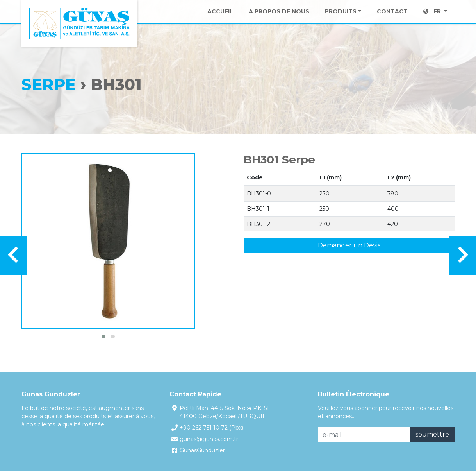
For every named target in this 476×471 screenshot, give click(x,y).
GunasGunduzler (202, 450)
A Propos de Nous (279, 20)
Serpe (49, 84)
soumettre (432, 434)
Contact (392, 20)
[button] (103, 337)
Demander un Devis (349, 245)
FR (433, 20)
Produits (341, 20)
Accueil (220, 20)
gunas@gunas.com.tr (209, 439)
